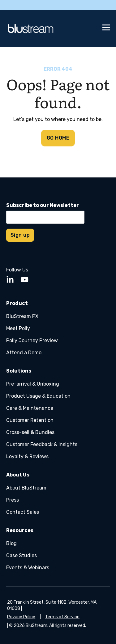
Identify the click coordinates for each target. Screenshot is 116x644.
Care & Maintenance (30, 408)
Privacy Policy (21, 617)
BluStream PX (22, 316)
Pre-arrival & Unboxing (33, 384)
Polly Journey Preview (32, 340)
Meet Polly (18, 328)
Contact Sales (23, 512)
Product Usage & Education (38, 396)
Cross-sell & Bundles (30, 432)
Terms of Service (62, 617)
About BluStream (26, 488)
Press (13, 500)
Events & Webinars (28, 568)
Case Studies (21, 555)
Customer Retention (30, 420)
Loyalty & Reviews (27, 456)
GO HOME (58, 138)
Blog (11, 543)
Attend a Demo (24, 353)
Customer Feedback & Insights (42, 444)
